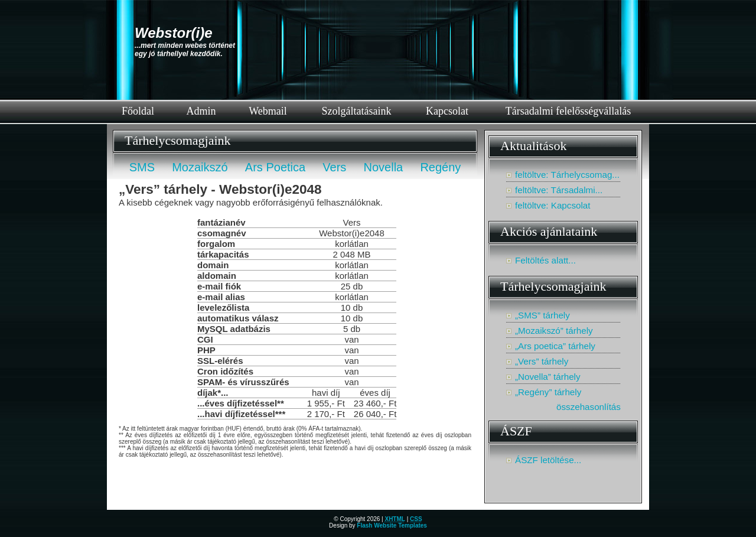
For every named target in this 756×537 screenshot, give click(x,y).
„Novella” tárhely (548, 377)
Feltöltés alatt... (545, 260)
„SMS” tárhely (542, 315)
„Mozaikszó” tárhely (554, 331)
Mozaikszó (200, 167)
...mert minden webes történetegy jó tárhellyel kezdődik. (185, 50)
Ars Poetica (275, 167)
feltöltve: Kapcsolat (553, 205)
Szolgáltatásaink (357, 111)
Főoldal (138, 111)
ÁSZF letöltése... (548, 460)
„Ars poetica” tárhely (555, 346)
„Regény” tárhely (548, 392)
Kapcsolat (447, 111)
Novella (384, 167)
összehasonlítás (589, 407)
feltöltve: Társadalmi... (559, 190)
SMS (142, 167)
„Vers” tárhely (542, 361)
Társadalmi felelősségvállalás (568, 111)
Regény (440, 167)
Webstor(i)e (174, 33)
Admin (201, 111)
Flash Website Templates (392, 525)
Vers (334, 167)
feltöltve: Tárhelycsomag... (567, 175)
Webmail (268, 111)
